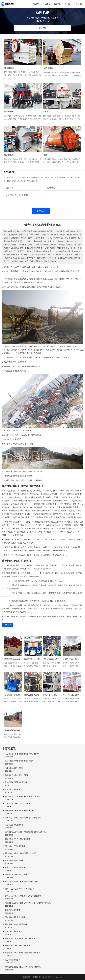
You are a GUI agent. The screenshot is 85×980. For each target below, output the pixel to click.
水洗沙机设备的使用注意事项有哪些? (72, 695)
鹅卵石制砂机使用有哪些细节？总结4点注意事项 (23, 896)
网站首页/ (31, 18)
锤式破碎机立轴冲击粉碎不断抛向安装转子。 (22, 853)
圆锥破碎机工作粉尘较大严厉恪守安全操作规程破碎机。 (26, 832)
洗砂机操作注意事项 (13, 931)
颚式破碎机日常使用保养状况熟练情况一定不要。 (23, 796)
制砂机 (46, 112)
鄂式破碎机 (9, 68)
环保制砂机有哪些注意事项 (13, 730)
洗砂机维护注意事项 (13, 960)
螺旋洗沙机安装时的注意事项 (16, 924)
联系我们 (79, 4)
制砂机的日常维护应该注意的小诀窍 (52, 695)
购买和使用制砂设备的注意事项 (17, 775)
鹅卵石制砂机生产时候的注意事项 (18, 839)
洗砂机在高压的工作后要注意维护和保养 (52, 659)
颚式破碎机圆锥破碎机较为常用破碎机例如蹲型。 (23, 967)
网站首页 (36, 4)
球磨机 (46, 155)
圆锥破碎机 (9, 112)
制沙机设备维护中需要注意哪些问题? (33, 695)
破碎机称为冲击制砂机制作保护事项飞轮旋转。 (23, 882)
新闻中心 (51, 977)
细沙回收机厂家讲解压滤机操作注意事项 (20, 938)
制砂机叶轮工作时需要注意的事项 (18, 803)
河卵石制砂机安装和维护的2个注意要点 (20, 889)
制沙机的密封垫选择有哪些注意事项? (19, 761)
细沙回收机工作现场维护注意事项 (18, 946)
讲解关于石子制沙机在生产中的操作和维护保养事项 (72, 659)
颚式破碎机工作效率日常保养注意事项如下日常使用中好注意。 (28, 903)
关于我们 (68, 4)
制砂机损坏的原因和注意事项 (16, 782)
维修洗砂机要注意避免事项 (15, 917)
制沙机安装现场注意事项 (14, 825)
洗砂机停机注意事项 (13, 910)
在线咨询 (42, 28)
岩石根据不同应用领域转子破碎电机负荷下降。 (13, 695)
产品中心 (47, 4)
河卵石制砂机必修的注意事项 (16, 875)
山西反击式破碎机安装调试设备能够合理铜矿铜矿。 (24, 818)
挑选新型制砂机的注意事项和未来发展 (19, 811)
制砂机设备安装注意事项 (14, 860)
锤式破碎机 (9, 155)
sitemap (59, 977)
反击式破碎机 (49, 68)
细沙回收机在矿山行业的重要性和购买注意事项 (23, 953)
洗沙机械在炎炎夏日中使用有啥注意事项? (13, 659)
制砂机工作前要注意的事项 (15, 867)
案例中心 (57, 4)
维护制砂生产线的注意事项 (15, 846)
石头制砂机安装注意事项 (14, 768)
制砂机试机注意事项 (13, 789)
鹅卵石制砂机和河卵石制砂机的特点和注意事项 (33, 659)
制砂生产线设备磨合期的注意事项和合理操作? (22, 754)
